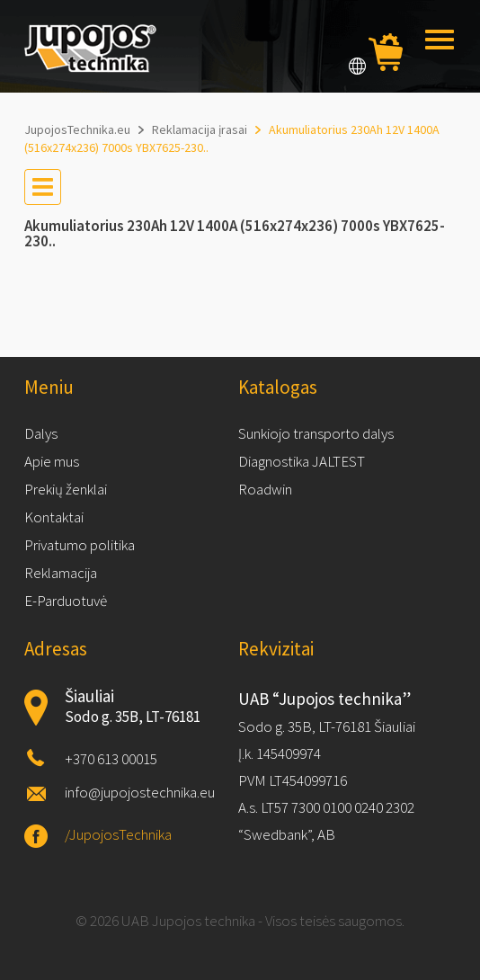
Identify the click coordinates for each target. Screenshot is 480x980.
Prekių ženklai (66, 489)
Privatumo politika (80, 545)
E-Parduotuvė (66, 601)
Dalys (41, 433)
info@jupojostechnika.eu (140, 792)
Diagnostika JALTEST (302, 461)
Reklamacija (61, 573)
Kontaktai (54, 517)
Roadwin (265, 489)
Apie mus (52, 461)
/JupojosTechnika (118, 834)
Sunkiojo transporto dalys (316, 433)
